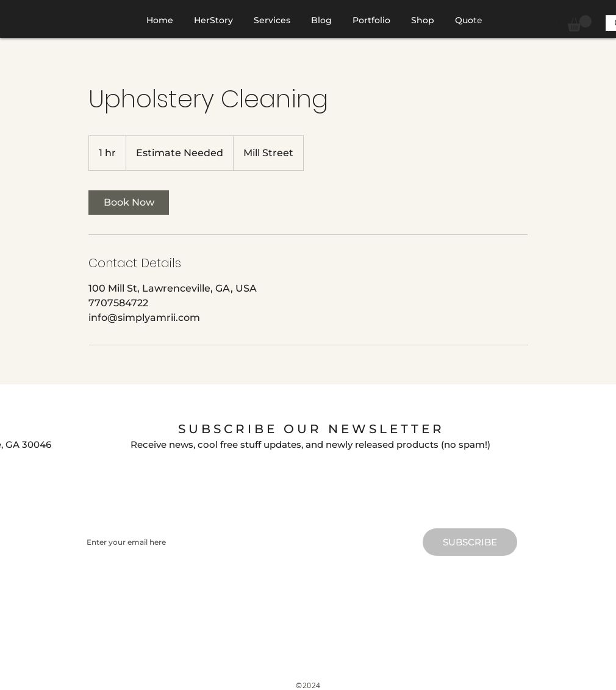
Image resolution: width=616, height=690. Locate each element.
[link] (129, 203)
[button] (579, 23)
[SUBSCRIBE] (470, 542)
